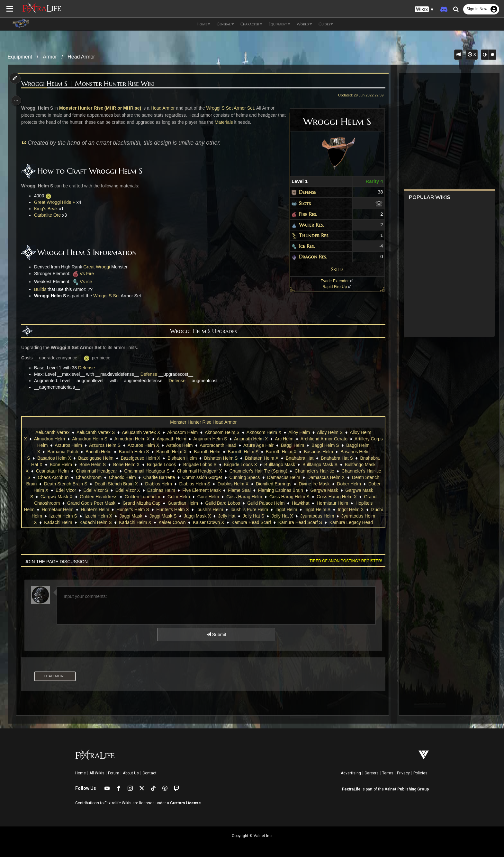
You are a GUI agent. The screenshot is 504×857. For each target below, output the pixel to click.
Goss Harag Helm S (337, 497)
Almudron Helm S (96, 439)
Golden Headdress (146, 497)
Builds (43, 289)
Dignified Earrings (297, 484)
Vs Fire (85, 274)
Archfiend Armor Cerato (330, 439)
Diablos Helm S (218, 484)
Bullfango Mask (279, 465)
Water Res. (308, 225)
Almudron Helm (56, 439)
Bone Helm (61, 465)
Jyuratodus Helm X (71, 522)
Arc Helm (291, 439)
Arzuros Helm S (111, 445)
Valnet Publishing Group (407, 789)
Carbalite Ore (50, 215)
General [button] (225, 24)
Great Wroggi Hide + (58, 202)
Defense (304, 192)
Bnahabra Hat (299, 458)
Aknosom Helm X (264, 432)
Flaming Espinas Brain (319, 490)
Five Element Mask (240, 490)
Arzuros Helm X (149, 445)
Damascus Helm (294, 477)
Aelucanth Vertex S (95, 432)
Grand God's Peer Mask (134, 503)
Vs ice (85, 282)
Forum (114, 773)
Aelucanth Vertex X (141, 432)
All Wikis (97, 773)
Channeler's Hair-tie (316, 471)
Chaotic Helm (133, 477)
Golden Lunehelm (190, 497)
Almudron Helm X (138, 439)
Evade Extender (331, 281)
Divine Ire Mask (337, 484)
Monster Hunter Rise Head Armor (203, 422)
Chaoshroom (99, 477)
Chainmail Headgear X (201, 471)
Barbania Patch (62, 452)
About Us (131, 773)
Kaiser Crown (226, 522)
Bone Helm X (126, 465)
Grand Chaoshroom (82, 503)
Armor (50, 57)
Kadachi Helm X (189, 522)
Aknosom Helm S (222, 432)
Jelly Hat (281, 516)
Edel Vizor (105, 490)
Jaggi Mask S (217, 516)
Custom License (185, 803)
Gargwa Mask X (104, 497)
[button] (424, 9)
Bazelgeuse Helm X (140, 458)
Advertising (351, 773)
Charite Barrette (169, 477)
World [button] (304, 24)
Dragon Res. (309, 257)
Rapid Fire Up (331, 287)
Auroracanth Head (224, 445)
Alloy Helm (299, 432)
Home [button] (203, 24)
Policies (420, 773)
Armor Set (246, 108)
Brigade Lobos (161, 465)
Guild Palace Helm (308, 503)
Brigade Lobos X (240, 465)
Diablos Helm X (256, 484)
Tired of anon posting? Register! (342, 561)
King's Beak (49, 209)
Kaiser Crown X (262, 522)
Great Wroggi (99, 267)
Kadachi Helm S (149, 522)
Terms (388, 773)
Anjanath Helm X (257, 439)
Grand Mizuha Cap (184, 503)
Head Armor (81, 57)
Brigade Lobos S (200, 465)
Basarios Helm (318, 452)
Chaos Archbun (63, 477)
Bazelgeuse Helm (95, 458)
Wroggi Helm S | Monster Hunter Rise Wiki (91, 84)
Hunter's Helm (141, 510)
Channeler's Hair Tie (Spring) (260, 471)
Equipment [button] (279, 24)
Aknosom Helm (182, 432)
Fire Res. (304, 214)
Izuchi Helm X (153, 516)
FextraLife (351, 789)
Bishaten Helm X (261, 458)
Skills (334, 269)
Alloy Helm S (329, 432)
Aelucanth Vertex (52, 432)
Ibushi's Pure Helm (295, 510)
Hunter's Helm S (179, 510)
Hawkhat (343, 503)
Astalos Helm (185, 445)
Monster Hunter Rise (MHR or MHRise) (103, 108)
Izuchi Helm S (118, 516)
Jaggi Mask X (252, 516)
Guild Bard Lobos (265, 503)
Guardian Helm (225, 503)
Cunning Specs (255, 477)
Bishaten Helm (182, 458)
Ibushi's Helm (256, 510)
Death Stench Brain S (89, 484)
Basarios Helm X (54, 458)
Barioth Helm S (133, 452)
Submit (216, 635)
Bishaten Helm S (221, 458)
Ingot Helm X (53, 516)
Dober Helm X (73, 490)
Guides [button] (326, 24)
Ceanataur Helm (54, 471)
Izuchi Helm (85, 516)
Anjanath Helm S (216, 439)
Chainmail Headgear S (149, 471)
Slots (301, 203)
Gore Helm (256, 497)
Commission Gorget (212, 477)
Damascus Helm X (336, 477)
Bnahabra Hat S (337, 458)
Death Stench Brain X (139, 484)
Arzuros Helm (75, 445)
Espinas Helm (200, 490)
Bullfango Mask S (320, 465)
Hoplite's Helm (66, 510)
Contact (149, 773)
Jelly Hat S (308, 516)
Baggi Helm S (331, 445)
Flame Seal (278, 490)
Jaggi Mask (185, 516)
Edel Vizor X (167, 490)
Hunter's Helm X (219, 510)
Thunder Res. (310, 235)
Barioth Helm (98, 452)
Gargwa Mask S (65, 497)
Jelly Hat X (337, 516)
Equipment (20, 57)
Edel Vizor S (135, 490)
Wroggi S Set (222, 108)
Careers (372, 773)
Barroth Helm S (243, 452)
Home (81, 773)
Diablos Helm (181, 484)
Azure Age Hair (265, 445)
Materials (235, 122)
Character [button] (251, 24)
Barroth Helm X (281, 452)
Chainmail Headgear (98, 471)
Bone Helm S (92, 465)
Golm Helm (227, 497)
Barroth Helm (207, 452)
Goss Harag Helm (292, 497)
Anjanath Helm (178, 439)
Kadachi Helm (112, 522)
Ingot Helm (332, 510)
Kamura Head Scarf (305, 522)
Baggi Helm (299, 445)
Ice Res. (303, 246)
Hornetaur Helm (104, 510)
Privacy (403, 773)
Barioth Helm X (171, 452)
